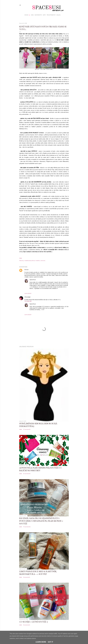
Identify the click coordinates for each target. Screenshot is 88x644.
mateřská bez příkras (30, 261)
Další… (59, 15)
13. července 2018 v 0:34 (42, 280)
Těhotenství (51, 15)
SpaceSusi (33, 280)
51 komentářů (27, 577)
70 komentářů (27, 527)
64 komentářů (27, 474)
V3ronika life (28, 301)
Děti (44, 15)
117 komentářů (27, 429)
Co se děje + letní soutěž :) (34, 622)
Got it (51, 642)
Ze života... (43, 261)
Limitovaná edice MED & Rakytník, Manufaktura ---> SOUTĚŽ (38, 573)
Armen (26, 270)
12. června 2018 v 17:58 (35, 270)
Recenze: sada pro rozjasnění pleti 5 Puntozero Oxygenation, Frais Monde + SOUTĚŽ (41, 521)
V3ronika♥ (27, 297)
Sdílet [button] (21, 258)
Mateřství (38, 15)
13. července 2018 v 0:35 (42, 304)
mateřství (38, 261)
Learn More (41, 642)
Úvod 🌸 (27, 15)
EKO (32, 15)
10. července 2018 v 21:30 (37, 297)
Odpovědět (28, 293)
